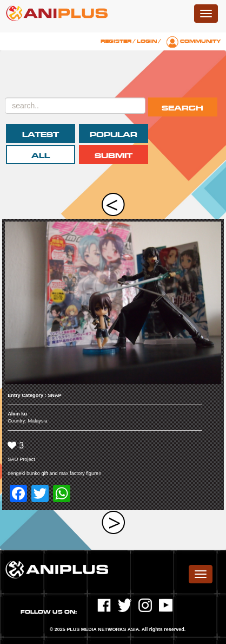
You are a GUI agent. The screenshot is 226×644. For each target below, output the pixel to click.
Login (147, 41)
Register (116, 41)
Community (200, 41)
